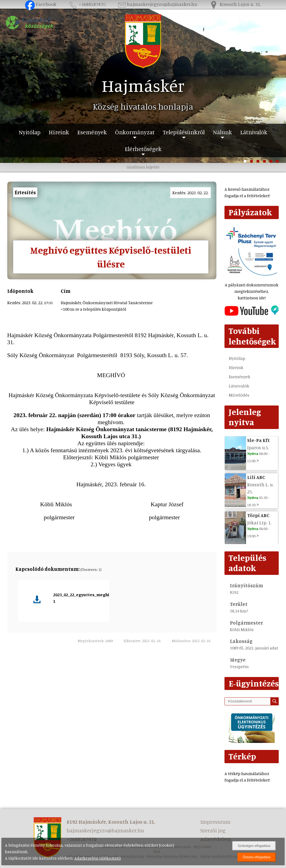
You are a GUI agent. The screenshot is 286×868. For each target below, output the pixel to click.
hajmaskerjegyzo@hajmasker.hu (157, 4)
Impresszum (215, 822)
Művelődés (239, 395)
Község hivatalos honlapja (143, 107)
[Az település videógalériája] (252, 314)
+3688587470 (87, 4)
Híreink (59, 132)
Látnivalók (254, 132)
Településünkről (184, 132)
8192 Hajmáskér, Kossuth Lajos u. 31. (111, 822)
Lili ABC (256, 477)
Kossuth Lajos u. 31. (235, 4)
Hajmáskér (143, 85)
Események (92, 132)
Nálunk (222, 132)
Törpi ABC (258, 515)
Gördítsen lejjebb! (143, 167)
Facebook (41, 4)
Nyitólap (30, 132)
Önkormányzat (135, 132)
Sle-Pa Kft (258, 440)
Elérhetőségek (143, 149)
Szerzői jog (213, 830)
